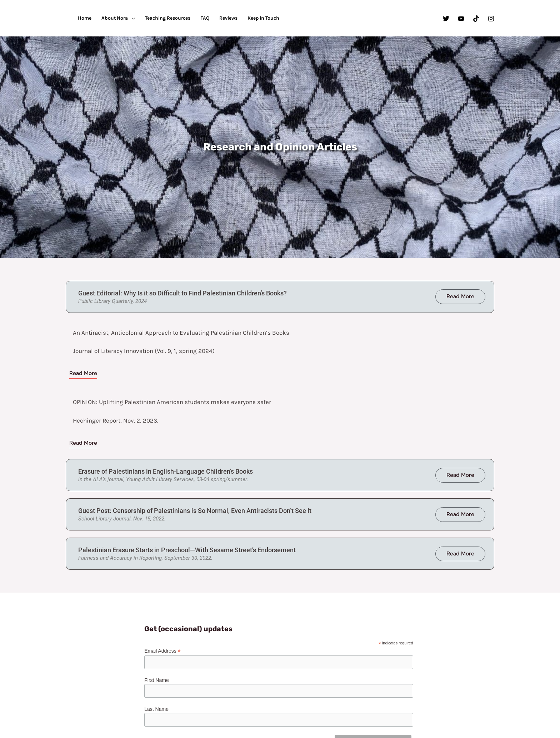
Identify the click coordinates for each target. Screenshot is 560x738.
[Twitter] (446, 19)
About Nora (115, 18)
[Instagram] (491, 19)
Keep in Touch (263, 18)
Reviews (228, 18)
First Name (156, 680)
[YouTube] (461, 19)
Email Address (162, 651)
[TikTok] (476, 19)
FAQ (205, 18)
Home (85, 18)
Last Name (156, 709)
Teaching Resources (168, 18)
